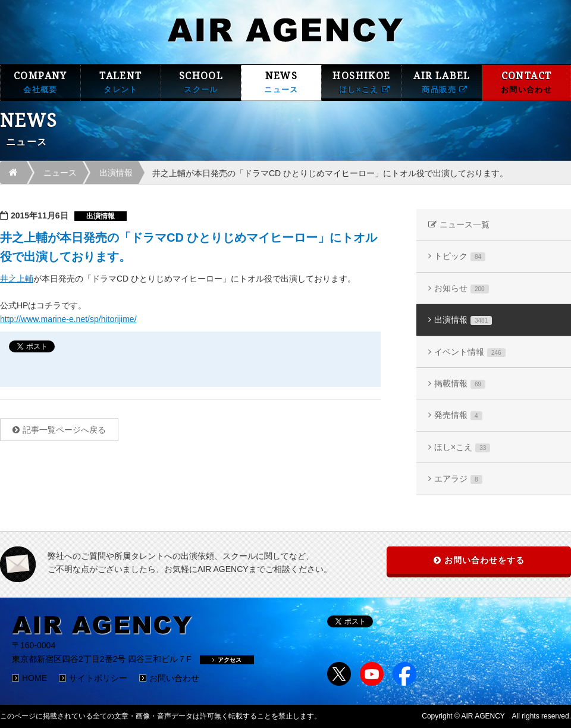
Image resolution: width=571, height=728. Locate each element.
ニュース (60, 173)
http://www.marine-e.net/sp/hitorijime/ (68, 319)
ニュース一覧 (465, 224)
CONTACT (526, 82)
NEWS (281, 82)
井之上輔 (17, 279)
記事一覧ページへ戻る (64, 430)
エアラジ (458, 479)
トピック (460, 256)
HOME (34, 678)
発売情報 (458, 415)
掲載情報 (460, 384)
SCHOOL (201, 82)
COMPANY (40, 82)
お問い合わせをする (484, 560)
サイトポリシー (98, 678)
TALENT (121, 82)
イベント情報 (470, 352)
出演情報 (116, 173)
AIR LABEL (442, 82)
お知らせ (462, 288)
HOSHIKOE (362, 82)
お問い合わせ (174, 678)
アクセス (227, 660)
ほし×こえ (462, 447)
